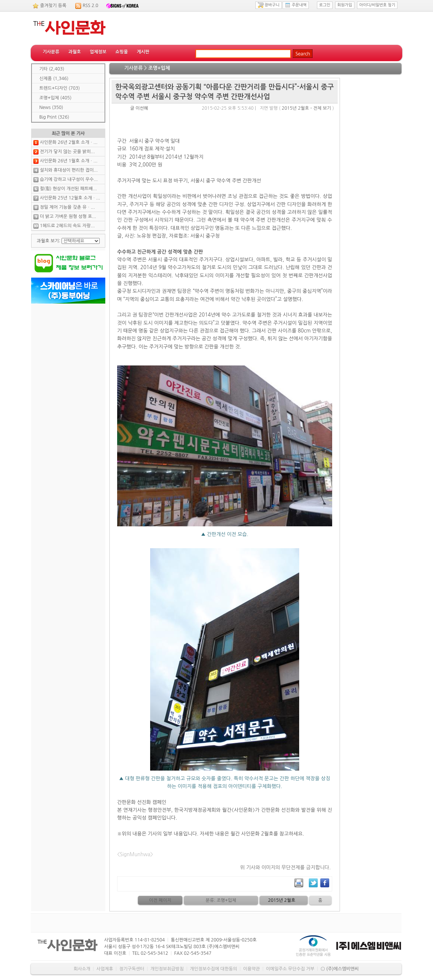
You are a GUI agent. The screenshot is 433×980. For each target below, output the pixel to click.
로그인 (325, 5)
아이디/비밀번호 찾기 (377, 5)
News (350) (51, 107)
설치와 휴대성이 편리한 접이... (69, 170)
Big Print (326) (54, 117)
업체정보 (98, 52)
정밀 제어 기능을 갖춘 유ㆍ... (67, 207)
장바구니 (269, 5)
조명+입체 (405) (55, 98)
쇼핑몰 (122, 52)
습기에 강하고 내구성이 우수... (69, 179)
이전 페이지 (160, 900)
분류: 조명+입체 (221, 900)
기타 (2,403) (52, 69)
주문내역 (296, 5)
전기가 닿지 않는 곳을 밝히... (67, 152)
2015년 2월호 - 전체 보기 (306, 108)
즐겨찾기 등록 (53, 6)
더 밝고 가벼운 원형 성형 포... (68, 216)
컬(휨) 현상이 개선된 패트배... (68, 189)
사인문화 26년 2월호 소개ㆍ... (69, 142)
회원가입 (345, 5)
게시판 (143, 52)
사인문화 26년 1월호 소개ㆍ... (69, 161)
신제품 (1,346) (54, 79)
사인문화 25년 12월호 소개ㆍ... (70, 198)
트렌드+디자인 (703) (60, 88)
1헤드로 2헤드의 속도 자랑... (67, 226)
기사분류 (51, 52)
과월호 (75, 52)
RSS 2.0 (90, 6)
